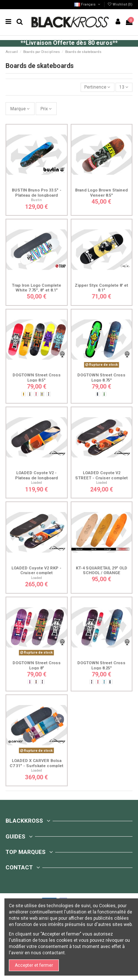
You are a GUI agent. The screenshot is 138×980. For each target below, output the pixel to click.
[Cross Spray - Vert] (104, 394)
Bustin (36, 200)
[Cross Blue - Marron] (49, 394)
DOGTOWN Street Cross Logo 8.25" (101, 665)
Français (88, 4)
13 (124, 87)
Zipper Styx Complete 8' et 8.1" (101, 288)
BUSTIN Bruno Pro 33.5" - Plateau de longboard (37, 193)
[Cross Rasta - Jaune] (24, 394)
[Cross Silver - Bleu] (104, 682)
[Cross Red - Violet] (30, 682)
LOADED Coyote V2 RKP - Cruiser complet (36, 571)
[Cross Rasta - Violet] (36, 682)
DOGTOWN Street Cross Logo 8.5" (37, 378)
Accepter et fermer (34, 965)
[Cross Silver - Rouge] (36, 394)
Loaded (36, 482)
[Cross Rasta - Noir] (30, 394)
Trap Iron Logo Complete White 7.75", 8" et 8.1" (36, 288)
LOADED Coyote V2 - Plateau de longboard (36, 475)
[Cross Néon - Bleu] (98, 394)
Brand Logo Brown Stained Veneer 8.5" (101, 193)
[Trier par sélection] (98, 87)
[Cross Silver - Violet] (42, 682)
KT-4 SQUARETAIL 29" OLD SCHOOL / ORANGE (102, 571)
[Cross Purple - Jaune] (42, 394)
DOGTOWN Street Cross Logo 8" (37, 665)
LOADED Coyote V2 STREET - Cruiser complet (101, 475)
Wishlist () (120, 4)
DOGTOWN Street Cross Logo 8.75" (101, 378)
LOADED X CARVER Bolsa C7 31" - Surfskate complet (36, 763)
